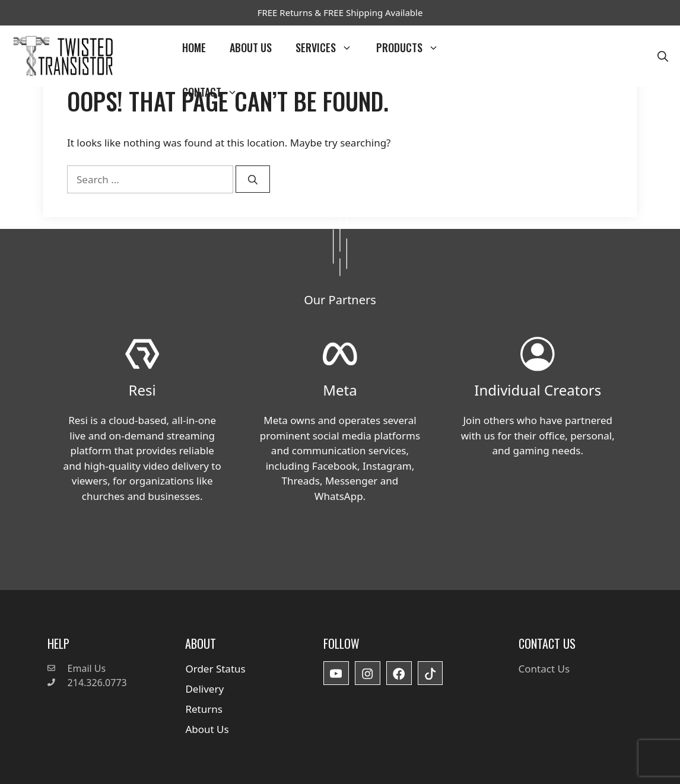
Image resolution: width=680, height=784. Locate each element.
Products (414, 48)
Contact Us (544, 669)
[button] (663, 56)
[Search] (253, 179)
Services (330, 48)
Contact (216, 92)
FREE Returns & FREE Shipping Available (340, 12)
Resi (142, 390)
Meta (340, 390)
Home (194, 47)
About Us (251, 47)
